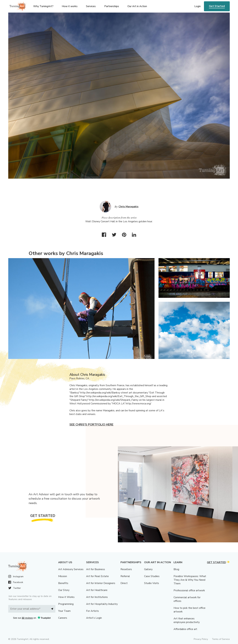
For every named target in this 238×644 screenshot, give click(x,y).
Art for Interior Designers (101, 583)
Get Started (217, 6)
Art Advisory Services (71, 569)
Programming (66, 604)
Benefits (63, 583)
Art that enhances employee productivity (187, 620)
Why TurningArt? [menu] (43, 6)
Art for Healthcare (97, 590)
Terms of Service (221, 639)
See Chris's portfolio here (91, 425)
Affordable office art (185, 629)
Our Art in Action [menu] (137, 6)
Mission (63, 576)
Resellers (126, 569)
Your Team (64, 611)
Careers (63, 618)
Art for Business (96, 569)
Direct (124, 583)
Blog (176, 569)
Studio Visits (152, 583)
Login (198, 6)
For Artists (92, 611)
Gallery (148, 569)
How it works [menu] (70, 6)
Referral (125, 576)
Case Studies (152, 576)
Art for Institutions (97, 597)
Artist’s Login (94, 618)
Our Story (64, 590)
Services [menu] (91, 6)
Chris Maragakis (129, 207)
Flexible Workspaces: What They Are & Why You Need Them (190, 580)
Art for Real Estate (97, 576)
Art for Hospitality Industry (102, 604)
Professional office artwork (189, 590)
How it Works (66, 597)
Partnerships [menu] (112, 6)
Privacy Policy (201, 639)
